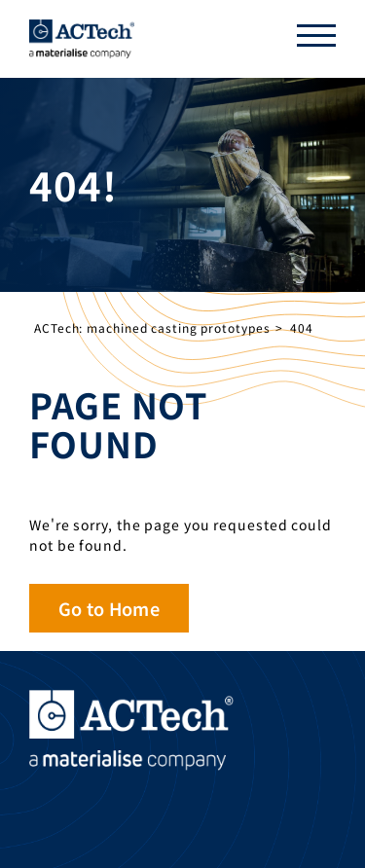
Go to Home (109, 608)
